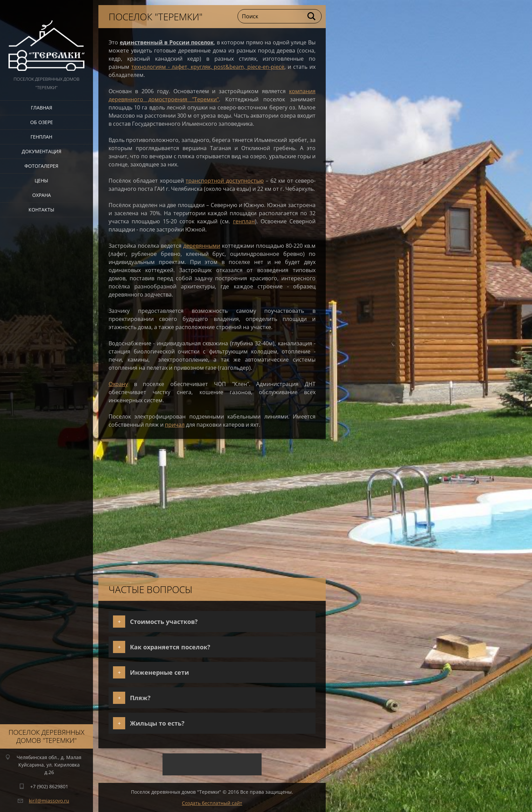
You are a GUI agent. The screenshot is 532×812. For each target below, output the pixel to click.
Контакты (41, 210)
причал (175, 425)
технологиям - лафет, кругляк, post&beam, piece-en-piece (208, 67)
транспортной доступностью (225, 181)
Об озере (42, 122)
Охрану (118, 384)
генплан (244, 221)
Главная (42, 108)
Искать (312, 16)
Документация (42, 151)
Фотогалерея (41, 166)
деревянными (202, 246)
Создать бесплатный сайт (212, 803)
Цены (41, 180)
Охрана (42, 195)
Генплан (41, 137)
